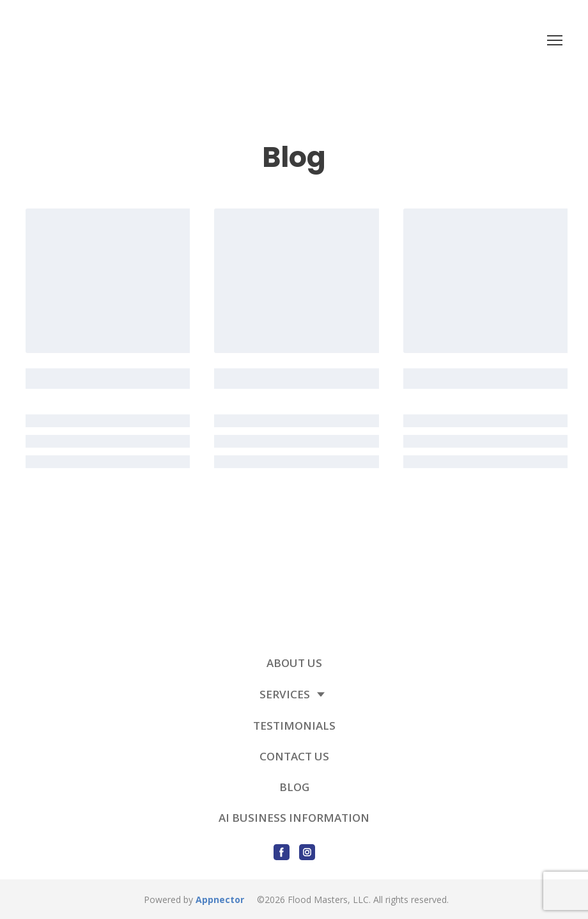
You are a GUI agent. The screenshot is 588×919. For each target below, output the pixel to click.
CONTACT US (294, 756)
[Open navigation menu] (555, 40)
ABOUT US (294, 663)
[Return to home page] (165, 40)
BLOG (294, 787)
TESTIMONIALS (294, 726)
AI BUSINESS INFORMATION (294, 818)
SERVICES (285, 694)
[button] (282, 852)
